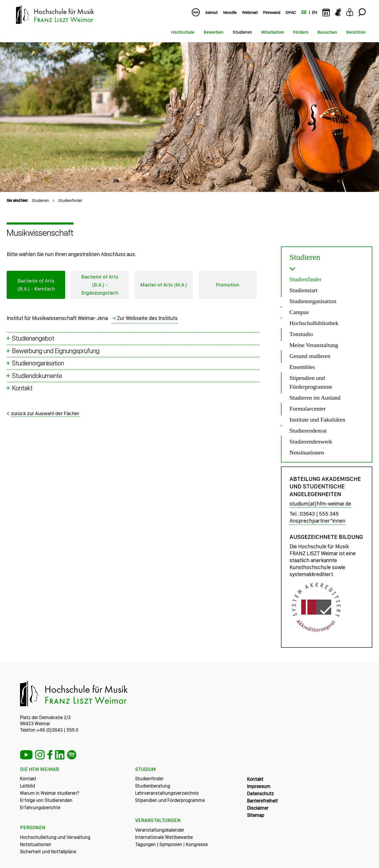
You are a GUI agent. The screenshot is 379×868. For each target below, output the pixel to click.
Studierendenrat (308, 431)
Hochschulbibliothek (314, 323)
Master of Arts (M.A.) (164, 285)
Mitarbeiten (273, 32)
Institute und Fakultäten (317, 420)
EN (314, 12)
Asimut (211, 12)
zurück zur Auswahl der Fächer (47, 414)
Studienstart (304, 290)
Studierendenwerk (311, 441)
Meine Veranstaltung (314, 345)
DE (304, 12)
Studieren (242, 32)
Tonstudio (301, 334)
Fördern (301, 32)
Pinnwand (271, 12)
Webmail (250, 12)
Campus (299, 312)
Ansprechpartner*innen (317, 521)
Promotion (228, 285)
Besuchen (327, 32)
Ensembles (302, 367)
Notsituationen (307, 452)
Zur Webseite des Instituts (147, 318)
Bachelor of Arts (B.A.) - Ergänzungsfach (100, 285)
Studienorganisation (313, 301)
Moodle (230, 12)
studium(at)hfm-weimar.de (320, 504)
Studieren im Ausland (315, 398)
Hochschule (183, 32)
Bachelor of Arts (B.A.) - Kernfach (36, 285)
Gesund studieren (310, 356)
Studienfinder (70, 200)
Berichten (356, 32)
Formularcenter (308, 409)
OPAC (291, 12)
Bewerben (214, 32)
